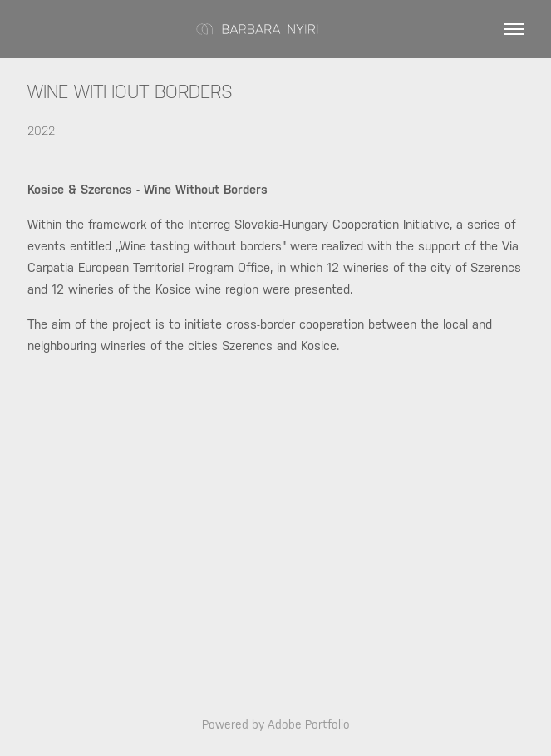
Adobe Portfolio (309, 724)
